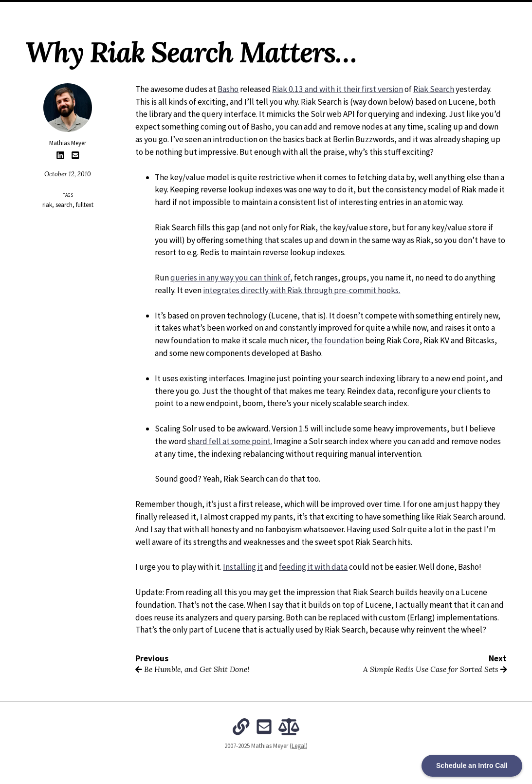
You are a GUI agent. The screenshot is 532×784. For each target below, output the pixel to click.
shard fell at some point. (230, 441)
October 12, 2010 (68, 174)
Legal (299, 746)
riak (47, 205)
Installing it (243, 567)
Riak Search (434, 89)
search (64, 205)
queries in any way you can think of (230, 278)
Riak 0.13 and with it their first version (338, 89)
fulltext (85, 205)
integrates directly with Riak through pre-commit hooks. (302, 290)
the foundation (337, 340)
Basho (228, 89)
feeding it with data (313, 567)
